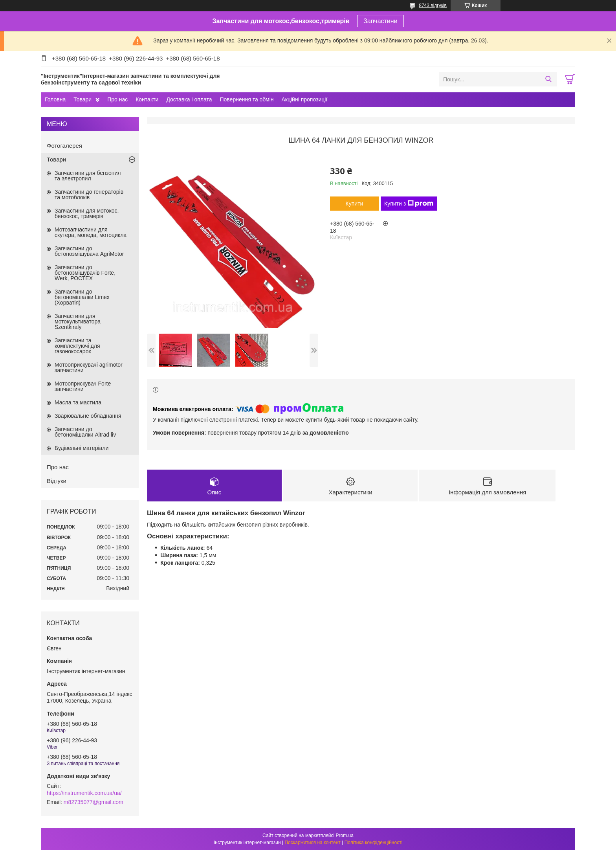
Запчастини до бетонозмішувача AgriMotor (89, 251)
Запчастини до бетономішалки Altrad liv (85, 432)
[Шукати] (548, 79)
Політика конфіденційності (374, 843)
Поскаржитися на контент (312, 843)
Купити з (409, 204)
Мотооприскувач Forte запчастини (83, 386)
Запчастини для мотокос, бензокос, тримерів (87, 213)
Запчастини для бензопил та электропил (88, 176)
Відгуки (57, 481)
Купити (355, 204)
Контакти (147, 99)
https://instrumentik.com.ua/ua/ (84, 793)
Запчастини (380, 21)
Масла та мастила (78, 402)
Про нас (117, 99)
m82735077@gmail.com (93, 802)
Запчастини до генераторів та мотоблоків (89, 195)
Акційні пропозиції (305, 99)
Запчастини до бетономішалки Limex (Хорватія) (82, 297)
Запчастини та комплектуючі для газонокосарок (77, 346)
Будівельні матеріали (82, 448)
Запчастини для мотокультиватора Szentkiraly (78, 321)
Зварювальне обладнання (88, 416)
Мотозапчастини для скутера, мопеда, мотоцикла (91, 232)
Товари (82, 99)
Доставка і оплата (189, 99)
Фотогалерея (64, 146)
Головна (55, 99)
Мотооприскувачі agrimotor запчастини (89, 367)
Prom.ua (345, 835)
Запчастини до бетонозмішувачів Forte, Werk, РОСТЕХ (85, 273)
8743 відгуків (433, 6)
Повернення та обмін (247, 99)
